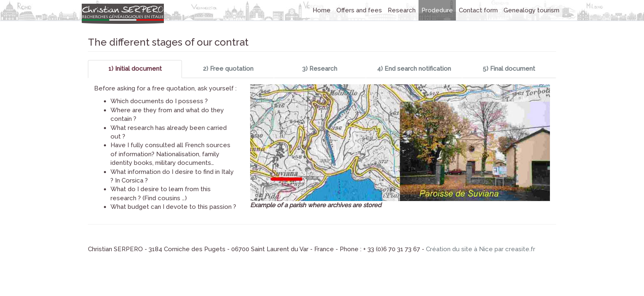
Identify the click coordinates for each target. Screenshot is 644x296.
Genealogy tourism (531, 10)
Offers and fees (359, 10)
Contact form (478, 10)
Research (402, 10)
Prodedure (437, 10)
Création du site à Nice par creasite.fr (481, 249)
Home (322, 10)
